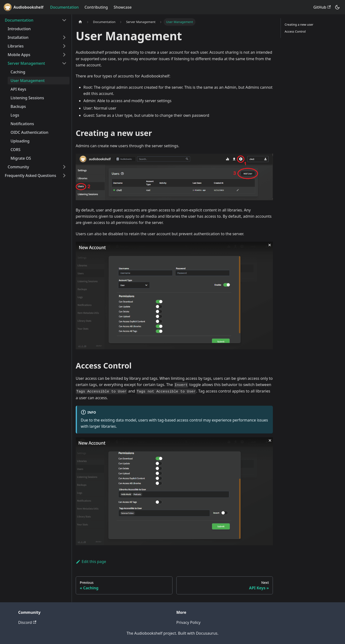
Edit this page (91, 562)
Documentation (64, 7)
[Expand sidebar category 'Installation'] (64, 37)
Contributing (96, 7)
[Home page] (80, 22)
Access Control (295, 31)
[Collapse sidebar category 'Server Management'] (64, 63)
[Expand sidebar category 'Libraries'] (64, 46)
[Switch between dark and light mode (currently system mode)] (337, 7)
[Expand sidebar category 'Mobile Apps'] (64, 55)
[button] (36, 20)
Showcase (123, 7)
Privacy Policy (188, 622)
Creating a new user (299, 24)
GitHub (322, 7)
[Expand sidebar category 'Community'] (64, 167)
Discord (27, 622)
